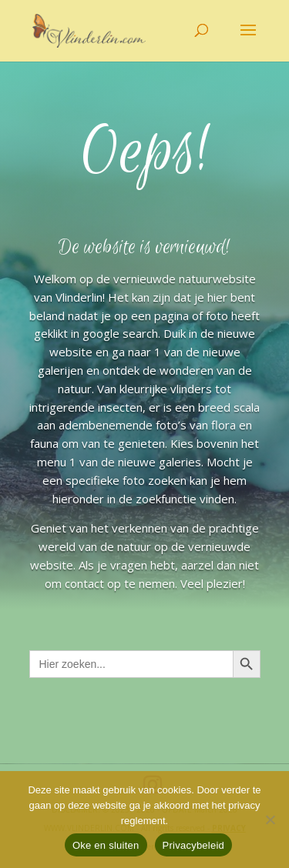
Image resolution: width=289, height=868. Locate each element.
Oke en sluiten (106, 845)
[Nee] (270, 820)
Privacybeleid (194, 845)
